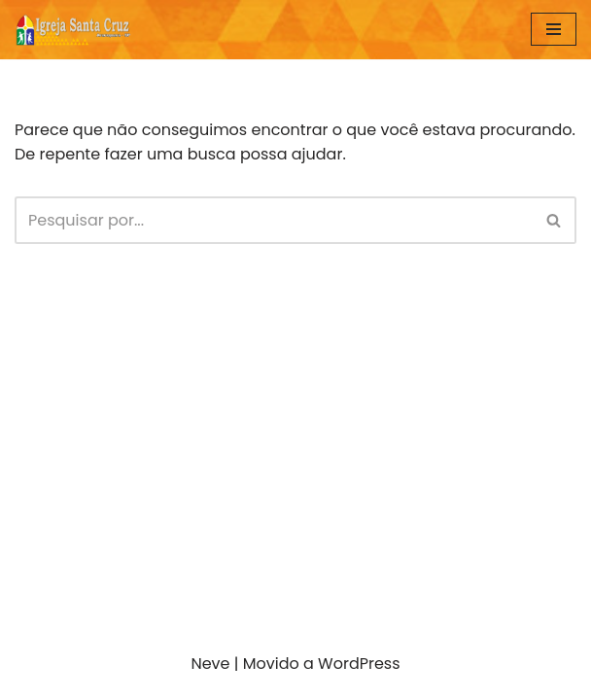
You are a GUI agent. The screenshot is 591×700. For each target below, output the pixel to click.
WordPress (359, 664)
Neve (210, 664)
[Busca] (274, 220)
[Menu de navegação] (554, 29)
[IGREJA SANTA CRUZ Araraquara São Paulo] (73, 30)
